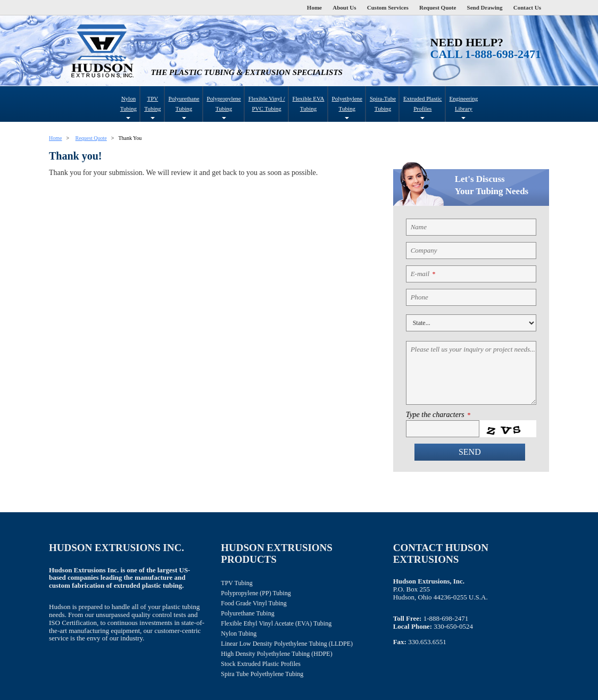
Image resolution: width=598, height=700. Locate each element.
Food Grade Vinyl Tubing (254, 603)
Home (314, 7)
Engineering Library (464, 107)
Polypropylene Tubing (224, 107)
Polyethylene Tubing (347, 107)
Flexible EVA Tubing (309, 103)
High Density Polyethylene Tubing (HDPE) (276, 654)
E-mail (423, 274)
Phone (420, 297)
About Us (344, 7)
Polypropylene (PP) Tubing (256, 593)
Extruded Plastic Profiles (422, 107)
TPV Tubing (152, 107)
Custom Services (388, 7)
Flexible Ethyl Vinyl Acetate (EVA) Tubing (276, 623)
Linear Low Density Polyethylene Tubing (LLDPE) (287, 644)
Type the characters (438, 415)
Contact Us (527, 7)
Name (419, 227)
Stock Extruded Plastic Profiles (261, 664)
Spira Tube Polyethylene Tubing (262, 674)
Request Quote (438, 7)
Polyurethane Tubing (184, 107)
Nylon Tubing (128, 107)
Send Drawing (485, 7)
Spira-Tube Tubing (383, 103)
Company (424, 250)
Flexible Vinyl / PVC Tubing (267, 103)
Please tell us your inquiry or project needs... (473, 349)
